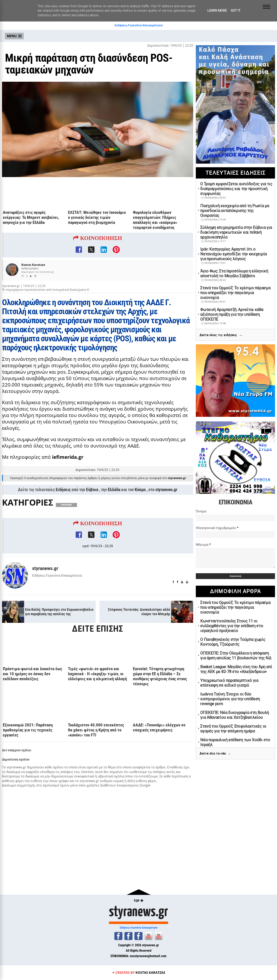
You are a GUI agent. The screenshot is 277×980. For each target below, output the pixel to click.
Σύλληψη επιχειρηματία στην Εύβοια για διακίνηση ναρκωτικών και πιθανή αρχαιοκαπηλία (236, 232)
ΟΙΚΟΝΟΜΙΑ (66, 505)
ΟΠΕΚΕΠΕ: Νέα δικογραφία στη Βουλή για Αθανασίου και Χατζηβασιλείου (234, 715)
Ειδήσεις (63, 490)
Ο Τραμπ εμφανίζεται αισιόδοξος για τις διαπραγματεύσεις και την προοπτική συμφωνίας (236, 189)
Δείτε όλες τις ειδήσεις (221, 335)
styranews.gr (166, 490)
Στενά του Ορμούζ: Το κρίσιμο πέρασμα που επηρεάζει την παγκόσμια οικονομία (235, 293)
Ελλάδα (114, 490)
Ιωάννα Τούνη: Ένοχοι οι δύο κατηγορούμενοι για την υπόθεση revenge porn (230, 699)
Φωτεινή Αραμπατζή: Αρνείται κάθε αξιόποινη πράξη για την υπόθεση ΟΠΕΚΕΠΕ (232, 314)
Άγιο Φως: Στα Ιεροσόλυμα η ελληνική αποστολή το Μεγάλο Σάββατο (234, 273)
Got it (236, 11)
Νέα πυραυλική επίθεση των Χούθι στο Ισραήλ (235, 742)
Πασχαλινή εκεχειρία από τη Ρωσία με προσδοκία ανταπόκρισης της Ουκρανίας (235, 211)
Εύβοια (92, 490)
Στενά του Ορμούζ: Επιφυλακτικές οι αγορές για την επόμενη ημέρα (233, 729)
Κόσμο (140, 490)
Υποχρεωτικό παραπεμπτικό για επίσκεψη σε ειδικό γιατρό (229, 683)
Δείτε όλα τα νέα (215, 754)
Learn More (217, 11)
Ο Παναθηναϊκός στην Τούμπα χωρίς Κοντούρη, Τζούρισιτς (233, 642)
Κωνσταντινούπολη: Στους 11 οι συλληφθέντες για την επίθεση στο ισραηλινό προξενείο (232, 626)
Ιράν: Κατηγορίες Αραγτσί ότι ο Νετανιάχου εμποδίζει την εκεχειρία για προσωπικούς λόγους (233, 254)
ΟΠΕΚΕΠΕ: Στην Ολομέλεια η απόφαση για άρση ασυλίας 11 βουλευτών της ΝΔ (236, 656)
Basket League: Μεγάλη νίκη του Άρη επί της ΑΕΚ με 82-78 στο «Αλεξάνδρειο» (236, 669)
